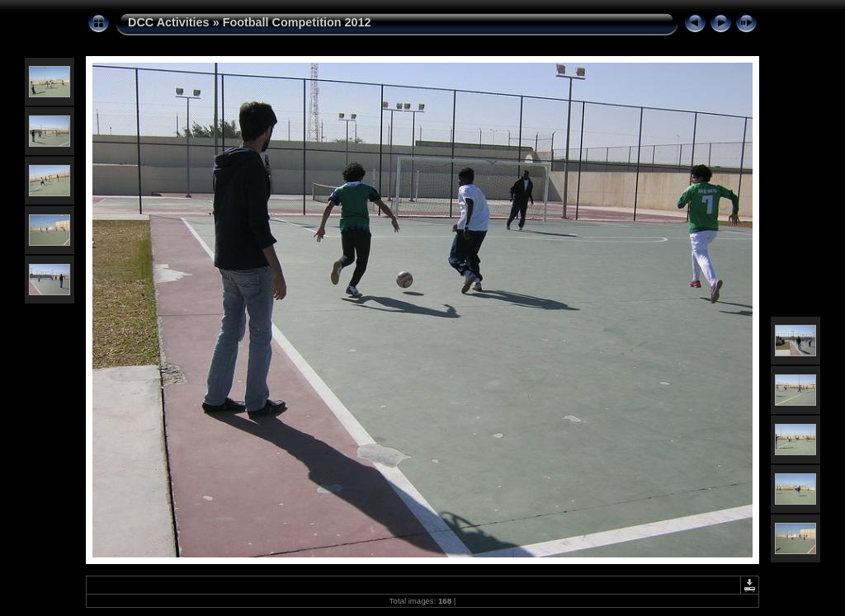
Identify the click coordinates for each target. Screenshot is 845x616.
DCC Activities (170, 22)
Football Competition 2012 (297, 22)
